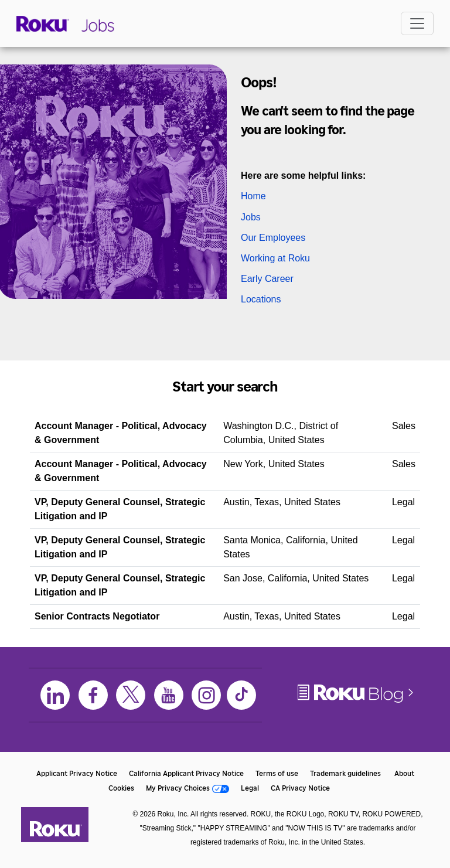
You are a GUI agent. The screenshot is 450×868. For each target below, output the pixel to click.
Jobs (251, 217)
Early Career (267, 279)
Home (253, 196)
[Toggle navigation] (417, 23)
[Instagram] (206, 695)
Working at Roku (275, 258)
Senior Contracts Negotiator (97, 616)
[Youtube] (169, 695)
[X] (131, 695)
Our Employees (273, 238)
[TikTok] (241, 695)
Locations (261, 299)
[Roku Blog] (356, 702)
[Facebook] (93, 695)
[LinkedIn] (55, 695)
